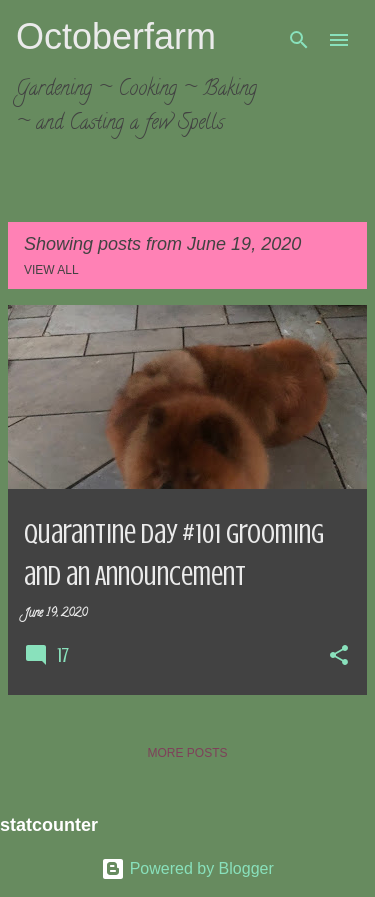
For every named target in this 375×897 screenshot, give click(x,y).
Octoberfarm (116, 36)
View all (51, 270)
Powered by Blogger (187, 868)
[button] (339, 657)
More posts (187, 753)
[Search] (299, 40)
